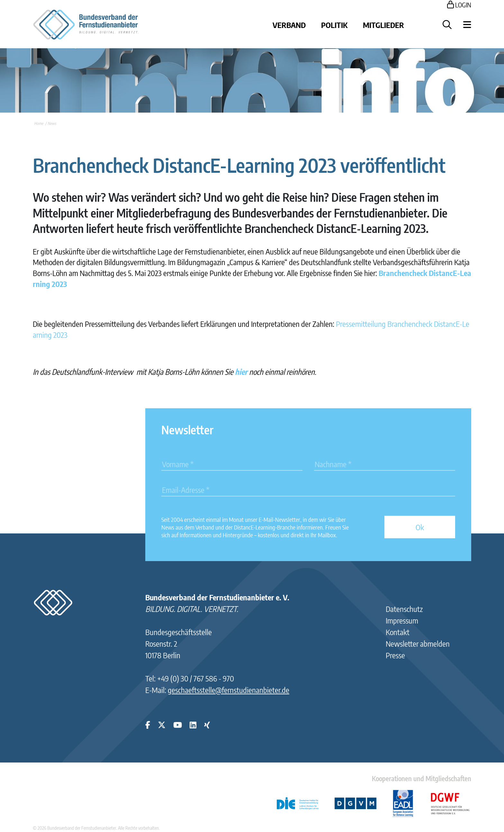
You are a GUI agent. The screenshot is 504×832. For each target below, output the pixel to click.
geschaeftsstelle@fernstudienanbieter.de (229, 690)
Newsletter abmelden (418, 643)
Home (39, 123)
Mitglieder (383, 25)
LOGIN (459, 5)
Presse (395, 655)
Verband (289, 25)
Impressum (402, 620)
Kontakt (398, 632)
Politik (334, 25)
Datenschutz (404, 609)
